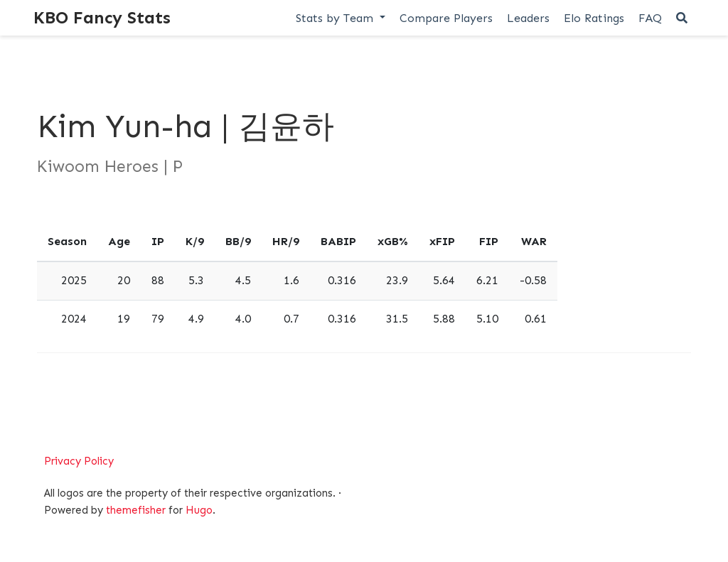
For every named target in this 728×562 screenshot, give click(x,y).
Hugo (199, 510)
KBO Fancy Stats (102, 17)
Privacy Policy (79, 461)
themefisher (136, 510)
